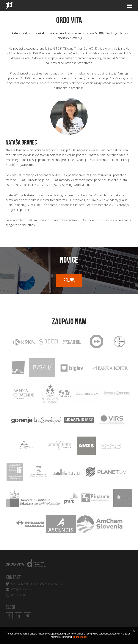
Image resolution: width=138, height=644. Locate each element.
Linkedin (18, 616)
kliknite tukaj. (80, 637)
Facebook (9, 616)
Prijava (69, 280)
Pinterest (27, 616)
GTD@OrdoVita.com (23, 589)
